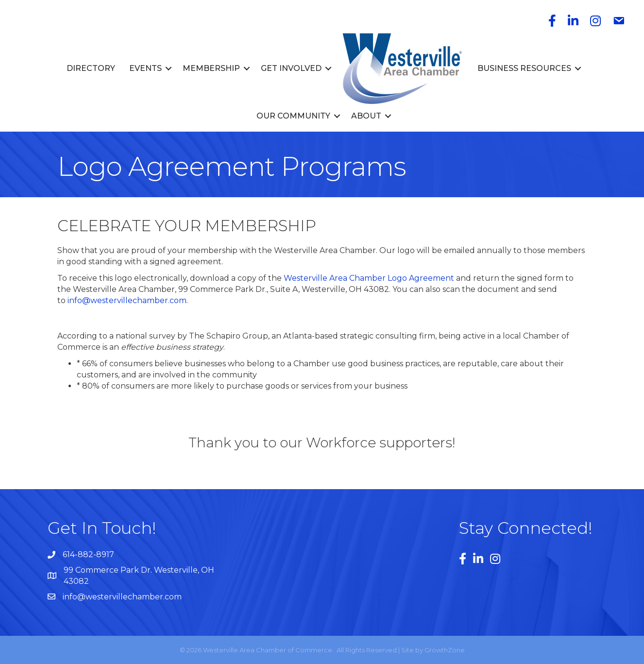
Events (145, 68)
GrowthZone (445, 650)
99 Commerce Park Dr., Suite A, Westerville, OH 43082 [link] (284, 289)
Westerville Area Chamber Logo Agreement (369, 278)
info (75, 300)
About (366, 116)
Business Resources (524, 68)
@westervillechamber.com (134, 300)
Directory (91, 68)
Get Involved (291, 68)
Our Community (293, 116)
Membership (211, 68)
